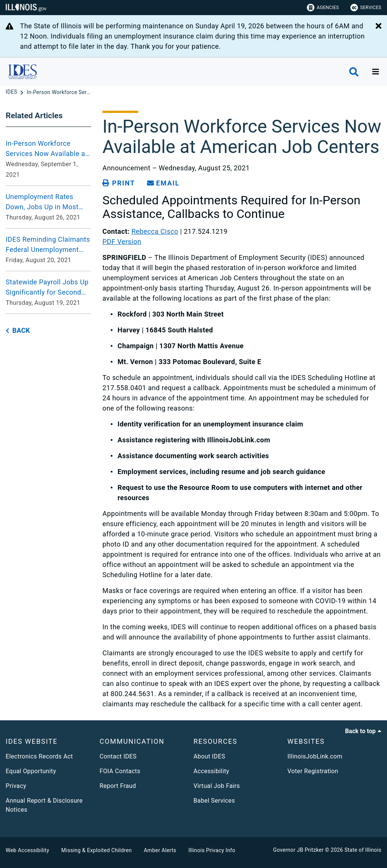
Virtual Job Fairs (217, 786)
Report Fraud (118, 786)
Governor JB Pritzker (299, 850)
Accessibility (211, 771)
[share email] (163, 183)
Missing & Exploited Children (96, 850)
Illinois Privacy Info (212, 850)
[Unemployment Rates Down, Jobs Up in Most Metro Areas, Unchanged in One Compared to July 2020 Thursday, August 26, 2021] (48, 207)
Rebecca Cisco (155, 231)
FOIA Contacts (120, 771)
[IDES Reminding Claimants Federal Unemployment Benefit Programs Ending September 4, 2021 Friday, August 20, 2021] (48, 250)
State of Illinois (363, 850)
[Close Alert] (378, 26)
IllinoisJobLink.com (315, 756)
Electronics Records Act (39, 756)
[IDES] (12, 92)
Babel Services (214, 801)
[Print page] (119, 183)
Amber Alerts (160, 850)
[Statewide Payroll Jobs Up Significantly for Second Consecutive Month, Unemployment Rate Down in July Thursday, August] (48, 292)
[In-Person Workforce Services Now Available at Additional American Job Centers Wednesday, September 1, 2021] (48, 159)
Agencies (323, 8)
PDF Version (122, 242)
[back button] (18, 331)
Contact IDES (118, 756)
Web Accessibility (27, 850)
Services (366, 8)
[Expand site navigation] (376, 72)
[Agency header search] (354, 72)
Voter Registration (313, 771)
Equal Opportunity (31, 771)
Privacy (16, 786)
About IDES (209, 756)
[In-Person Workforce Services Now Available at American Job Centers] (59, 92)
